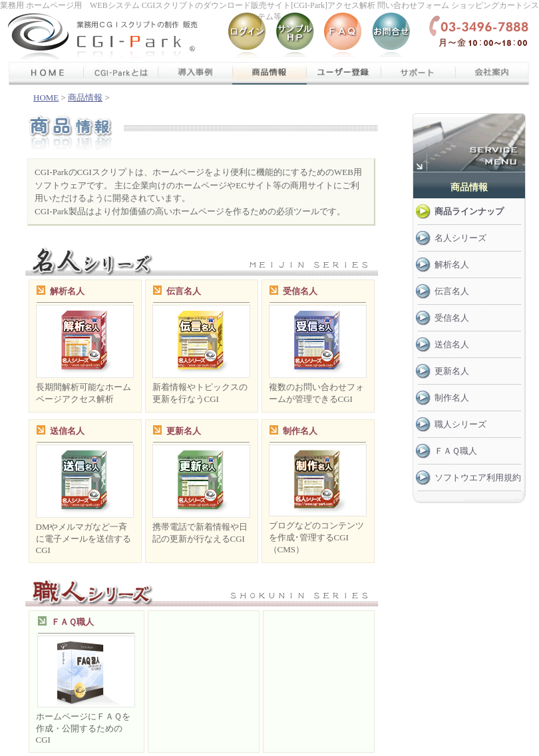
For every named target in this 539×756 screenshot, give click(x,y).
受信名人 (300, 291)
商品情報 (269, 74)
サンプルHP (295, 37)
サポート (419, 74)
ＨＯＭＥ (46, 74)
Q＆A (343, 37)
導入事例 (195, 74)
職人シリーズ (460, 424)
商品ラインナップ (469, 211)
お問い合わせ (391, 37)
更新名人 (184, 431)
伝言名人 (184, 291)
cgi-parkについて (120, 74)
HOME (46, 97)
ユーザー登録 (344, 74)
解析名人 (67, 291)
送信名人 (67, 431)
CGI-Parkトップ (38, 37)
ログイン (247, 37)
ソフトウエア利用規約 (478, 477)
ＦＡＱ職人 (73, 622)
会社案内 (493, 74)
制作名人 (300, 431)
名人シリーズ (460, 238)
